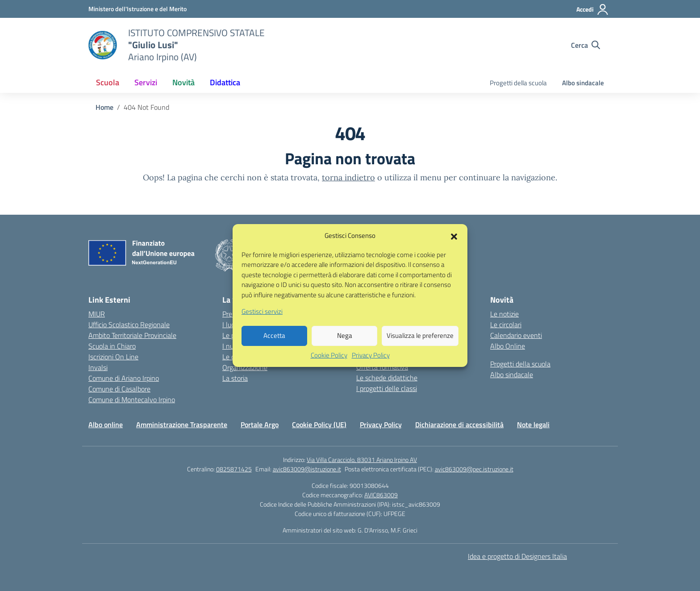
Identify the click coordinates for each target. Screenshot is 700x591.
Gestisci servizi (262, 322)
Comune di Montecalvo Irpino (132, 400)
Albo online (106, 425)
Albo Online (508, 346)
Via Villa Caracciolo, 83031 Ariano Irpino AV (362, 460)
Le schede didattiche (387, 378)
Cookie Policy (329, 366)
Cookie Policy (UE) (319, 425)
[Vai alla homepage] (103, 45)
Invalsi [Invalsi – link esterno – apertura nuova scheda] (98, 367)
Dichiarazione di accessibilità (459, 425)
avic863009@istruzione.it (307, 469)
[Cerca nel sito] (585, 45)
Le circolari (506, 325)
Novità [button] (183, 82)
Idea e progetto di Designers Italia (517, 556)
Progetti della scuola (518, 83)
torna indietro (348, 177)
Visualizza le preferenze (420, 346)
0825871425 (234, 469)
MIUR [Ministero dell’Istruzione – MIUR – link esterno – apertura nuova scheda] (97, 314)
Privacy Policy (371, 366)
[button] (454, 246)
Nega (345, 346)
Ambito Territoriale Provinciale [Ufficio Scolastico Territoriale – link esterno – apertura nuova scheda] (132, 335)
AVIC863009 (381, 495)
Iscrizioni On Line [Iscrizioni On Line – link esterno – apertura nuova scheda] (113, 357)
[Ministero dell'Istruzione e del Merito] (137, 9)
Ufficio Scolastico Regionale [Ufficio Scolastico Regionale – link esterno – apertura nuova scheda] (129, 325)
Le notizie (504, 314)
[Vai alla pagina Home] (104, 107)
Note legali (533, 425)
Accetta (274, 346)
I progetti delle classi (387, 388)
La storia (235, 378)
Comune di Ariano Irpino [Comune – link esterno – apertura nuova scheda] (124, 378)
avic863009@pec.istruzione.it (474, 469)
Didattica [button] (225, 82)
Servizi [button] (146, 82)
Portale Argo (260, 425)
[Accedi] (593, 9)
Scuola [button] (108, 82)
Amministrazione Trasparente (182, 425)
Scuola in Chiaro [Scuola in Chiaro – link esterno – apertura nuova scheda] (112, 346)
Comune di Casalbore (119, 389)
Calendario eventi (516, 335)
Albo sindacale (583, 83)
